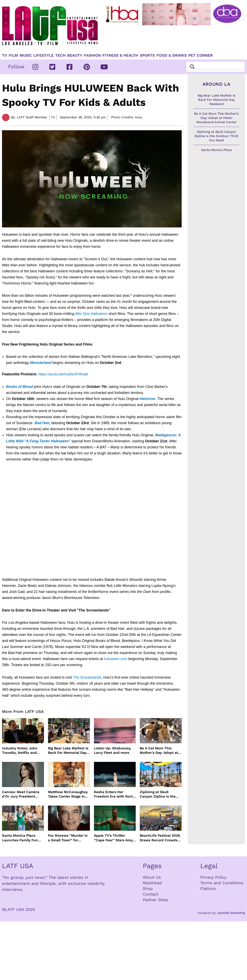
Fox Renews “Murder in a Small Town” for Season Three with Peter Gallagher (68, 838)
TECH (60, 55)
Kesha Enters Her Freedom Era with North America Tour (114, 794)
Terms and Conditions (222, 883)
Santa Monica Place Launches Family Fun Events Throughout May (22, 838)
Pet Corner (201, 55)
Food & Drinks (172, 55)
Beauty (75, 55)
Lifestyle (44, 55)
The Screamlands (87, 677)
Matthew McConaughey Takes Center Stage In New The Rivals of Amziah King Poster (68, 794)
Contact (150, 894)
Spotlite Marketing (231, 913)
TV (5, 55)
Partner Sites (155, 900)
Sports (147, 55)
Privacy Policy (213, 877)
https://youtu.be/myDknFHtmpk (63, 374)
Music (26, 55)
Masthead (152, 883)
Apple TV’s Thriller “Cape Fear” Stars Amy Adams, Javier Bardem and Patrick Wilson (113, 838)
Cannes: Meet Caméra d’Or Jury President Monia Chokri (21, 794)
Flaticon (208, 888)
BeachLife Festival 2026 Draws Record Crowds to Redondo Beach (160, 838)
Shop (148, 888)
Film (13, 55)
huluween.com (116, 659)
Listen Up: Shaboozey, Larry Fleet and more (113, 750)
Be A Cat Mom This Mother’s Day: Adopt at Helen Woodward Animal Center (161, 750)
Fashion (92, 55)
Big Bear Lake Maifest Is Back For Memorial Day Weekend (68, 750)
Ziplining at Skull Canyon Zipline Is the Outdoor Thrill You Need (160, 794)
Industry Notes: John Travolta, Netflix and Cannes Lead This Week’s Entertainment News (21, 750)
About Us (152, 877)
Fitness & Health (120, 55)
